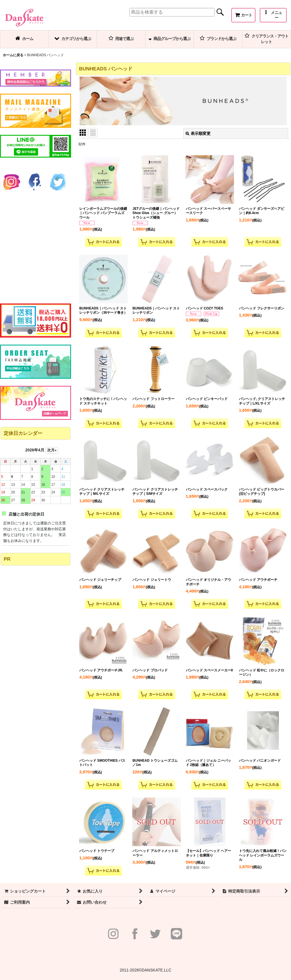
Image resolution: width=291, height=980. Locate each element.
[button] (273, 15)
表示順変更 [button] (198, 133)
